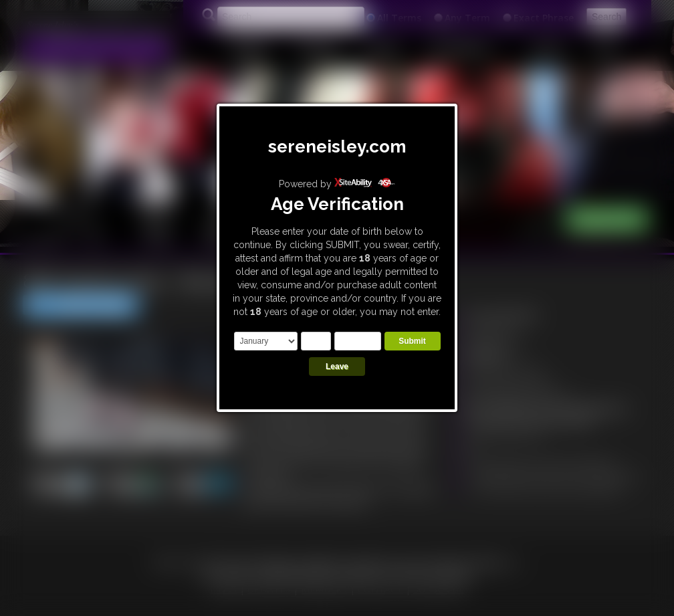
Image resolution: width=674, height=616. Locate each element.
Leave (337, 367)
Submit (412, 341)
